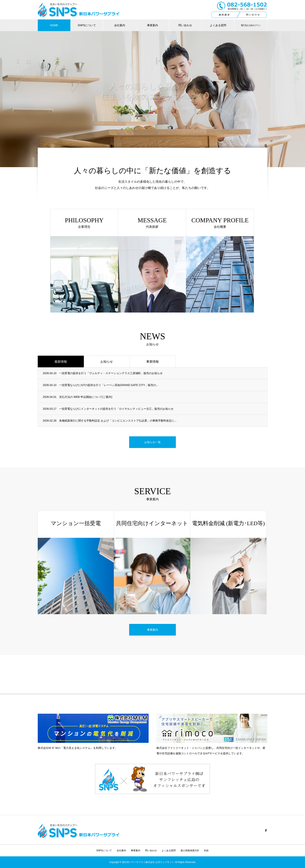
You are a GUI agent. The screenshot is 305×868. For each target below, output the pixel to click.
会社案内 (120, 25)
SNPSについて (87, 25)
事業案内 (152, 25)
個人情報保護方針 (190, 851)
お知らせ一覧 (152, 442)
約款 (206, 851)
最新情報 (61, 362)
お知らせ (107, 362)
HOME (54, 25)
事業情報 (152, 362)
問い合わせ (185, 25)
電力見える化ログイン (251, 25)
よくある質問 (218, 25)
